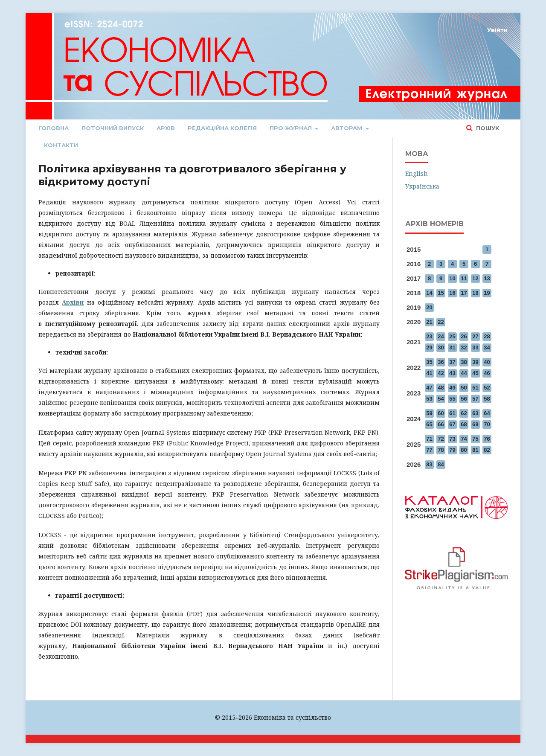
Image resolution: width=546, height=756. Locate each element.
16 (452, 293)
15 (441, 293)
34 (487, 347)
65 (429, 424)
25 (452, 336)
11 (464, 278)
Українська (422, 186)
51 (475, 388)
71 (429, 439)
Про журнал (292, 128)
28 (487, 336)
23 (429, 336)
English (417, 173)
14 (429, 293)
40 (487, 362)
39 (475, 362)
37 (452, 362)
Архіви (73, 302)
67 (452, 424)
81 (475, 450)
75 (475, 439)
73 (452, 439)
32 (464, 347)
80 (464, 450)
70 (487, 424)
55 (452, 399)
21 (429, 322)
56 (464, 399)
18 (475, 293)
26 (464, 336)
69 (475, 424)
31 (452, 347)
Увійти (497, 30)
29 (429, 347)
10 (452, 278)
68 (464, 424)
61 (452, 413)
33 (475, 347)
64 (487, 413)
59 (429, 413)
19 (487, 293)
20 (429, 307)
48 (441, 388)
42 (441, 373)
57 (475, 399)
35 (429, 362)
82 (487, 450)
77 (429, 450)
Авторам (347, 128)
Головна (54, 128)
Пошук (487, 128)
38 (464, 362)
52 (487, 388)
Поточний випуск (113, 128)
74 (464, 439)
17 (464, 293)
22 (441, 322)
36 (441, 362)
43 (452, 373)
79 (452, 450)
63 (475, 413)
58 (487, 399)
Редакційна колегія (222, 128)
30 (441, 347)
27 (475, 336)
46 (487, 373)
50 (464, 388)
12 (475, 278)
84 (441, 464)
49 (452, 388)
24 (441, 336)
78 (441, 450)
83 (429, 464)
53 (429, 399)
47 (429, 388)
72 (441, 439)
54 (441, 399)
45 (475, 373)
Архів (166, 128)
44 (464, 373)
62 (464, 413)
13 (487, 278)
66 (441, 424)
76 (487, 439)
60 (441, 413)
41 (429, 373)
